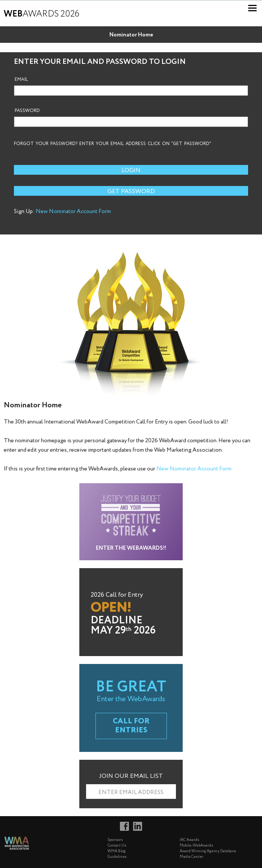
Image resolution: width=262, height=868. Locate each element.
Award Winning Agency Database (208, 851)
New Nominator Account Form (73, 212)
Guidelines (117, 857)
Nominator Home (131, 35)
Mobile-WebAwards (196, 846)
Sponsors (115, 840)
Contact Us (117, 846)
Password (27, 111)
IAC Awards (189, 840)
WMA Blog (117, 851)
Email (21, 80)
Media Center (192, 857)
